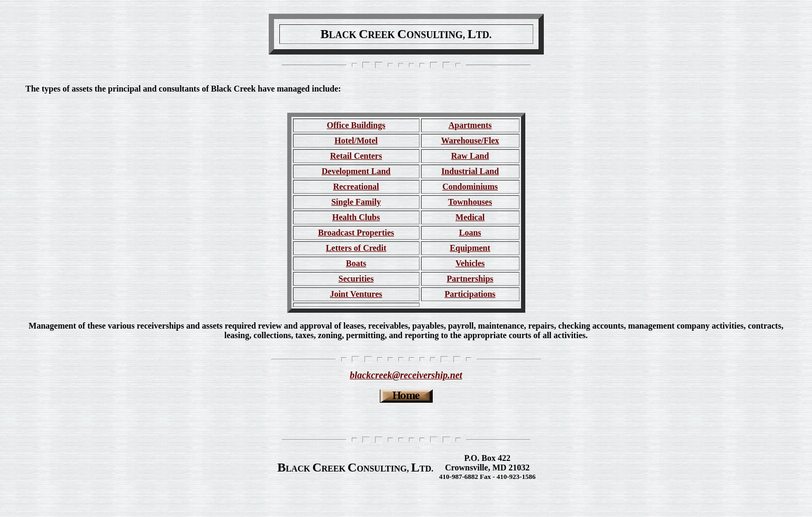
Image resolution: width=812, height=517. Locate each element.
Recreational (356, 187)
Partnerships (470, 279)
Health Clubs (356, 217)
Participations (470, 294)
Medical (470, 217)
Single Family (356, 202)
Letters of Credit (356, 248)
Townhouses (470, 202)
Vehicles (470, 263)
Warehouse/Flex (470, 140)
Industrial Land (470, 171)
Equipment (470, 248)
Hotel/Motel (356, 140)
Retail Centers (356, 156)
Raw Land (470, 156)
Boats (356, 263)
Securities (356, 279)
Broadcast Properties (356, 233)
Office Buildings (356, 125)
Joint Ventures (356, 294)
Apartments (470, 125)
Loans (470, 233)
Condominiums (470, 187)
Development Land (356, 171)
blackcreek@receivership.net (406, 375)
